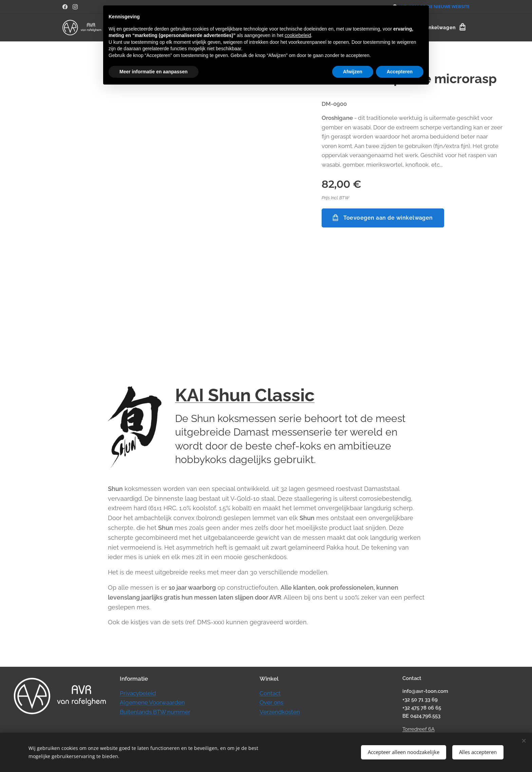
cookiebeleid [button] (298, 35)
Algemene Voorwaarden (152, 702)
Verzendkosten (280, 712)
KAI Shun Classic (245, 395)
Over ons (271, 702)
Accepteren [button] (400, 72)
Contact (270, 693)
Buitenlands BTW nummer (155, 712)
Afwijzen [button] (353, 72)
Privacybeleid (138, 693)
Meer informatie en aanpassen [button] (154, 72)
